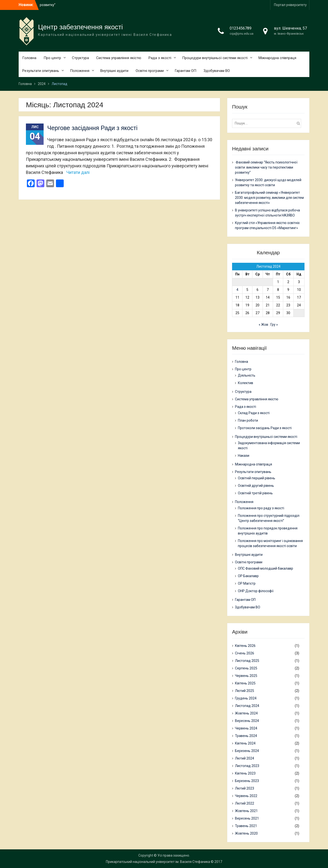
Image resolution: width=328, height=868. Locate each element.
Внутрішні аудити (114, 71)
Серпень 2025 (246, 668)
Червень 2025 (246, 676)
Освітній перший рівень (257, 478)
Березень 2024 (247, 751)
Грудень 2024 (246, 698)
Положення (80, 71)
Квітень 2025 (245, 683)
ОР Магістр (247, 583)
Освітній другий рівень (256, 486)
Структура (80, 58)
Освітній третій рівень (255, 493)
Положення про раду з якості (261, 508)
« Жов (263, 325)
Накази (244, 456)
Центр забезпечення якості (80, 27)
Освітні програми (150, 71)
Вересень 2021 (247, 818)
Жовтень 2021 (246, 811)
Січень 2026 (245, 653)
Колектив (246, 383)
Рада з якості (160, 58)
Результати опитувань (41, 71)
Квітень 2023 (245, 773)
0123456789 (241, 28)
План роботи (248, 420)
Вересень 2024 (247, 721)
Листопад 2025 (247, 661)
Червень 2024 (246, 728)
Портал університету (290, 5)
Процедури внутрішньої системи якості (215, 58)
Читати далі (78, 172)
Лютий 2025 (245, 691)
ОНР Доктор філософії (256, 591)
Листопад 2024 (247, 706)
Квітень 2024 (245, 743)
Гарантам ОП (185, 71)
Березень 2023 (247, 781)
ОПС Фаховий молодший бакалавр (266, 568)
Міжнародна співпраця (277, 58)
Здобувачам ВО (217, 71)
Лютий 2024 (245, 758)
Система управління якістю (119, 58)
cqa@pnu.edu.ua (242, 34)
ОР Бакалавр (248, 576)
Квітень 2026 (245, 646)
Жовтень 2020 (246, 833)
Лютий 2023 (245, 788)
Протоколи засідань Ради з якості (265, 428)
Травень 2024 (246, 736)
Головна (29, 58)
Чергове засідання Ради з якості (92, 128)
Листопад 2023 (247, 766)
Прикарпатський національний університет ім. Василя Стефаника (158, 862)
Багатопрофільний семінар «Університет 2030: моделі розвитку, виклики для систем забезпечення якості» (269, 198)
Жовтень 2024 (246, 713)
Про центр (52, 58)
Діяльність (247, 375)
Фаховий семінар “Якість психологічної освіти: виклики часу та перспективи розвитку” (266, 167)
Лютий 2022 (245, 803)
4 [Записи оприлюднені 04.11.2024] (237, 290)
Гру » (274, 325)
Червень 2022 (246, 796)
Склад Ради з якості (254, 413)
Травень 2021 (246, 826)
